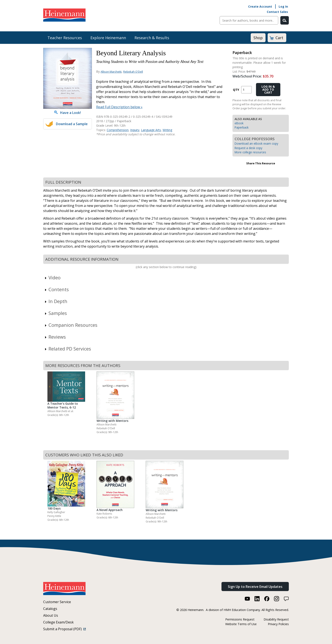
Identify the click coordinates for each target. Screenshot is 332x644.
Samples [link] (56, 313)
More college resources (250, 152)
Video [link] (52, 277)
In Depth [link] (56, 301)
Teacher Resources (65, 38)
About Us (51, 615)
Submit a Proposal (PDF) (64, 629)
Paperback (242, 127)
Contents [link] (57, 289)
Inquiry (135, 130)
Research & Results (152, 38)
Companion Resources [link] (71, 325)
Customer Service (57, 602)
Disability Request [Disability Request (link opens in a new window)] (276, 619)
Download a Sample (72, 124)
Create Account (260, 6)
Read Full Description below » (119, 107)
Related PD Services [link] (68, 349)
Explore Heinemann (108, 38)
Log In (283, 6)
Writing (167, 130)
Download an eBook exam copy (256, 143)
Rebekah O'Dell (133, 72)
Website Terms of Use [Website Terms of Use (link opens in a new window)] (241, 624)
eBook (239, 123)
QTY (236, 90)
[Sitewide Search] (249, 20)
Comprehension (118, 130)
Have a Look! (68, 113)
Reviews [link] (55, 337)
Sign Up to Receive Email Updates (255, 587)
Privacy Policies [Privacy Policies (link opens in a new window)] (278, 624)
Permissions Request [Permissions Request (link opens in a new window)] (240, 619)
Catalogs (50, 609)
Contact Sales (277, 12)
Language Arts (151, 130)
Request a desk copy (248, 148)
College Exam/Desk (58, 622)
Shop (258, 38)
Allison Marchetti (111, 72)
